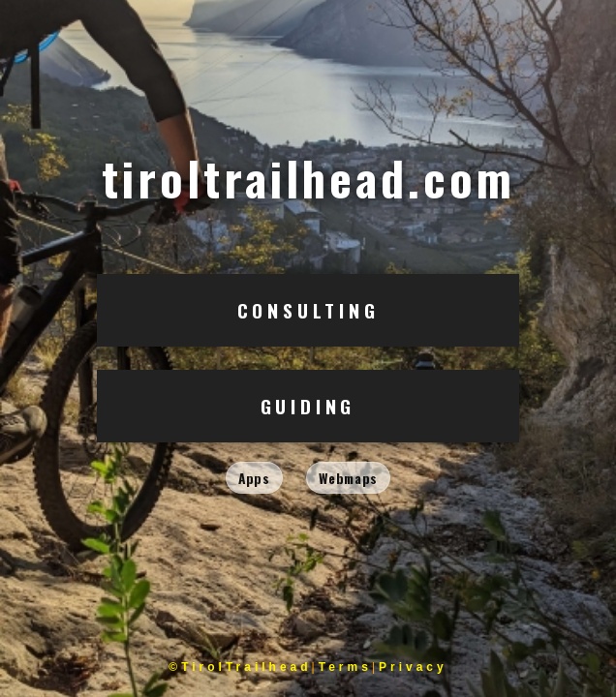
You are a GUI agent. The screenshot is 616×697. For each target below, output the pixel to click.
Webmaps (348, 478)
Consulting (308, 310)
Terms (345, 667)
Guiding (308, 406)
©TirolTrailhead (240, 667)
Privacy (413, 667)
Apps (254, 478)
